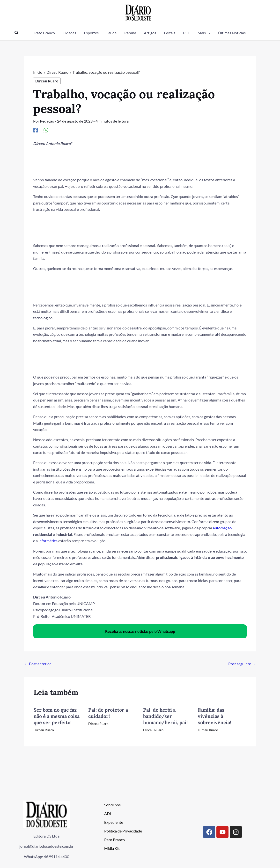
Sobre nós (112, 804)
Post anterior (38, 663)
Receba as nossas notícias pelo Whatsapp (140, 631)
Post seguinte (242, 663)
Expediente (114, 822)
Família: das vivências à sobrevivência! (214, 716)
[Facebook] (36, 130)
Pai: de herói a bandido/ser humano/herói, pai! (165, 716)
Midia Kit (112, 848)
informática (48, 540)
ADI (108, 813)
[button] (17, 33)
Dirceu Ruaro (47, 81)
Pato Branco (114, 839)
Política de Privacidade (123, 830)
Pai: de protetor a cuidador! (108, 712)
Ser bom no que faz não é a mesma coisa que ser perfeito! (57, 716)
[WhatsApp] (46, 130)
